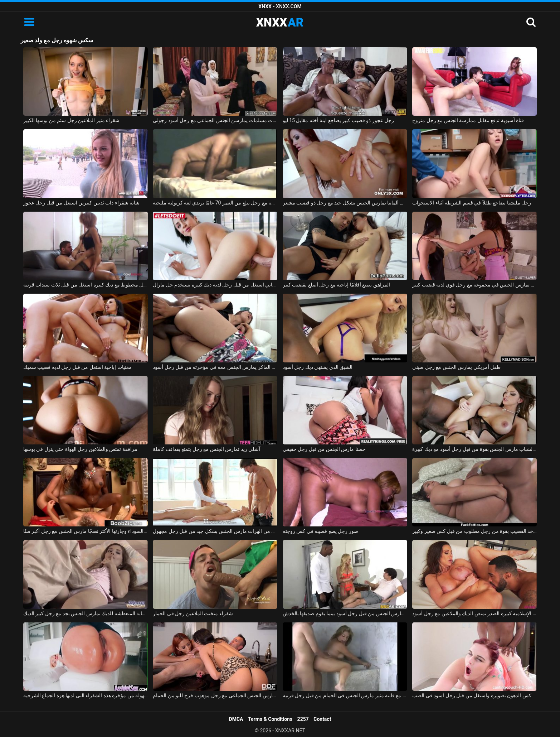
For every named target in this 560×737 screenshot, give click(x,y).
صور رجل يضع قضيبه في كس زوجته (320, 531)
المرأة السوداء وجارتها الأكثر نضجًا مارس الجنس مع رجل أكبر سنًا (86, 531)
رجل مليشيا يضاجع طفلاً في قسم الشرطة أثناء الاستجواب (472, 203)
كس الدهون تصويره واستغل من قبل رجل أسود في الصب (472, 695)
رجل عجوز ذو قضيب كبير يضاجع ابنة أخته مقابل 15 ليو (339, 120)
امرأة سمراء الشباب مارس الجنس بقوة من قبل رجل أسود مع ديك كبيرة (474, 449)
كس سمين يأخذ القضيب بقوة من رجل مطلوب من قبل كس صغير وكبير (474, 531)
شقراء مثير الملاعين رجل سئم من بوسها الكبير (71, 120)
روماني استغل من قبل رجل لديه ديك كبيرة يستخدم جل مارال (215, 285)
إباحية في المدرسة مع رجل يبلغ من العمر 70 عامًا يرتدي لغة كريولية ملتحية (215, 203)
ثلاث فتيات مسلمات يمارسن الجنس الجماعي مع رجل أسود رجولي (215, 120)
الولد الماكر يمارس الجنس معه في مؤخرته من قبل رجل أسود (215, 367)
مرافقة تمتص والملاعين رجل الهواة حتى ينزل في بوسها (80, 449)
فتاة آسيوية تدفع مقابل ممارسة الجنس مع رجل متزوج (468, 120)
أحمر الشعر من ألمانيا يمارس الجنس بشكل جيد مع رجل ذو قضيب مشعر (345, 203)
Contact (322, 719)
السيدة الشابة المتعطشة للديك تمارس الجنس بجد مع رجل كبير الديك (86, 613)
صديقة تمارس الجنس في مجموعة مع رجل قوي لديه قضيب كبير (474, 285)
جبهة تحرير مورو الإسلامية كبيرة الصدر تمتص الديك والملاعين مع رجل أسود (474, 613)
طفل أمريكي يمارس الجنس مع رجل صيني (456, 367)
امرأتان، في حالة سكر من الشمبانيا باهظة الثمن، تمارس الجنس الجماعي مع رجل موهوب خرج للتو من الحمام (215, 695)
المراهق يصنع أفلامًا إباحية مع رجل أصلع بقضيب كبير (336, 285)
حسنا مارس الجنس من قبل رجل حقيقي (324, 449)
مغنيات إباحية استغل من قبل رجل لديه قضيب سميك (77, 367)
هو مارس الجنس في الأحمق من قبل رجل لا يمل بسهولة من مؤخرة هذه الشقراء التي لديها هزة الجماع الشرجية (86, 695)
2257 (303, 719)
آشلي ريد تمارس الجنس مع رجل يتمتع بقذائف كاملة (206, 449)
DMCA (236, 719)
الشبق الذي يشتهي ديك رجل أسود (318, 367)
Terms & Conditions (270, 719)
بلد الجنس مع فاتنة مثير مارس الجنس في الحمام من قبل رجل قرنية (345, 695)
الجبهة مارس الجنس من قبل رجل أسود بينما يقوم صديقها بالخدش (345, 613)
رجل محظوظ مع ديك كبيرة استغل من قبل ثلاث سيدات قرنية (86, 285)
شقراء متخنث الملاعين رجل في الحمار (193, 613)
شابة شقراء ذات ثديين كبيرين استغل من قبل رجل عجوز (81, 203)
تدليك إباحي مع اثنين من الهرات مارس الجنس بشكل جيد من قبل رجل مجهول (215, 531)
